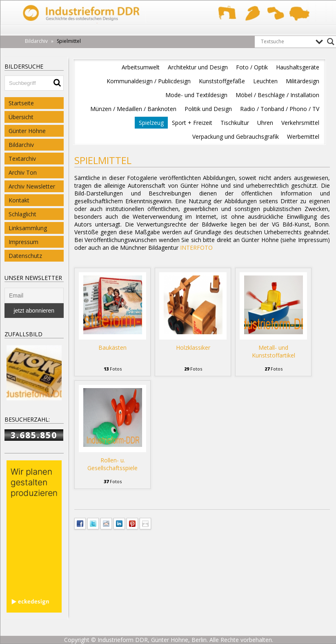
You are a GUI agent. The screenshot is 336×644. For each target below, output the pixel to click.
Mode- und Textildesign (196, 95)
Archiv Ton (23, 172)
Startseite (21, 103)
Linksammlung (28, 228)
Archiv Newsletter (32, 186)
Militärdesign (303, 81)
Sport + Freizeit (192, 123)
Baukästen (112, 348)
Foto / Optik (252, 67)
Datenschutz (25, 256)
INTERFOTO (196, 248)
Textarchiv (22, 159)
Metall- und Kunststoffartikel (274, 351)
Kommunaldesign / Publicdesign (149, 81)
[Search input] (286, 42)
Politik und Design (208, 109)
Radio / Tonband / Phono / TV (280, 109)
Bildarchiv (21, 145)
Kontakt (19, 200)
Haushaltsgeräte (298, 67)
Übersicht (21, 117)
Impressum (23, 242)
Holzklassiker (193, 348)
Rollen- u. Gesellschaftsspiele (112, 464)
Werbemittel (303, 137)
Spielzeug (151, 123)
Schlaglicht (22, 214)
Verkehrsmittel (300, 123)
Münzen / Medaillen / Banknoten (133, 109)
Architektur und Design (198, 67)
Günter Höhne (27, 131)
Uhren (265, 123)
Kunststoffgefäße (222, 81)
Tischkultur (235, 123)
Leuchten (265, 81)
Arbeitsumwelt (141, 67)
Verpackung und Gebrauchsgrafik (236, 137)
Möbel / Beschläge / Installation (277, 95)
